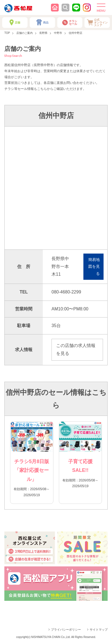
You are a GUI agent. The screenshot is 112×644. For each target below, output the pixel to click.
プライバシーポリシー (66, 630)
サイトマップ (99, 630)
